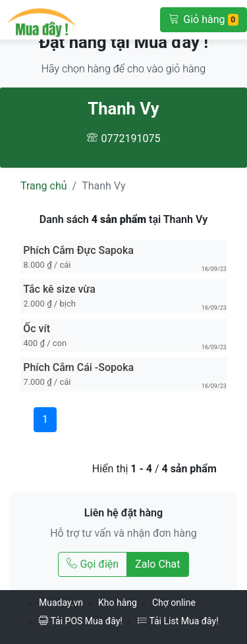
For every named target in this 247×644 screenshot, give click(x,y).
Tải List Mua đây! (178, 621)
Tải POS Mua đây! (81, 621)
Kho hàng (118, 603)
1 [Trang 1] (45, 419)
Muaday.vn (61, 603)
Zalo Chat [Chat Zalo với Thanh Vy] (157, 564)
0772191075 (131, 138)
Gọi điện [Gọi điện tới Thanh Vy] (93, 564)
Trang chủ (44, 186)
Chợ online (174, 603)
